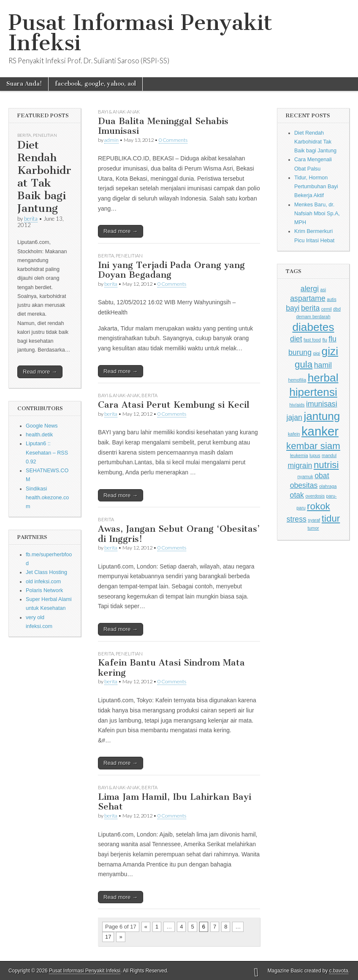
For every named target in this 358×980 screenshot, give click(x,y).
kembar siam (313, 446)
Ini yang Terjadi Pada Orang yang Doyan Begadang (171, 270)
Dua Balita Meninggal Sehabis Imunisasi (163, 126)
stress (297, 519)
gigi (317, 353)
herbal (323, 378)
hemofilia (297, 380)
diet (296, 339)
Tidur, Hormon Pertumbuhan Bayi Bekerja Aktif (316, 187)
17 (108, 937)
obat (322, 476)
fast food (312, 340)
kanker (320, 431)
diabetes (313, 327)
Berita (24, 135)
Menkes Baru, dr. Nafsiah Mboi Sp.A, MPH (317, 214)
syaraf (314, 520)
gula (304, 364)
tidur (331, 518)
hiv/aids (297, 405)
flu (324, 340)
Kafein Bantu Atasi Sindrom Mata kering (171, 667)
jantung (322, 416)
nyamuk (305, 476)
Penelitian (45, 135)
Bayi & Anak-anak (119, 112)
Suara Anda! (24, 84)
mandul (329, 455)
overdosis (315, 496)
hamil (323, 365)
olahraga (328, 486)
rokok (319, 506)
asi (323, 290)
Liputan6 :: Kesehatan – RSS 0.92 (47, 453)
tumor (313, 528)
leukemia (299, 455)
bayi (293, 308)
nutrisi (326, 465)
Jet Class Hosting (46, 572)
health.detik (39, 435)
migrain (300, 466)
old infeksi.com (43, 582)
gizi (330, 351)
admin (111, 140)
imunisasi (322, 404)
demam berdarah (313, 317)
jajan (294, 417)
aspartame (308, 298)
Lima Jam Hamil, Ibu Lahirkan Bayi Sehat (175, 802)
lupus (315, 455)
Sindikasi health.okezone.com (47, 498)
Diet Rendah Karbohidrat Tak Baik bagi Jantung (44, 177)
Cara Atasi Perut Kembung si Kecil (174, 405)
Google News (42, 426)
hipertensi (313, 392)
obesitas (304, 485)
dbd (337, 309)
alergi (310, 289)
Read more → (40, 372)
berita (31, 219)
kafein (294, 434)
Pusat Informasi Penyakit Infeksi (140, 33)
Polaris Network (44, 590)
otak (297, 495)
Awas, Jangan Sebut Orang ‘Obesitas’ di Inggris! (179, 534)
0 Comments (173, 140)
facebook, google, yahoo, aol (95, 84)
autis (332, 299)
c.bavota (339, 971)
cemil (327, 309)
